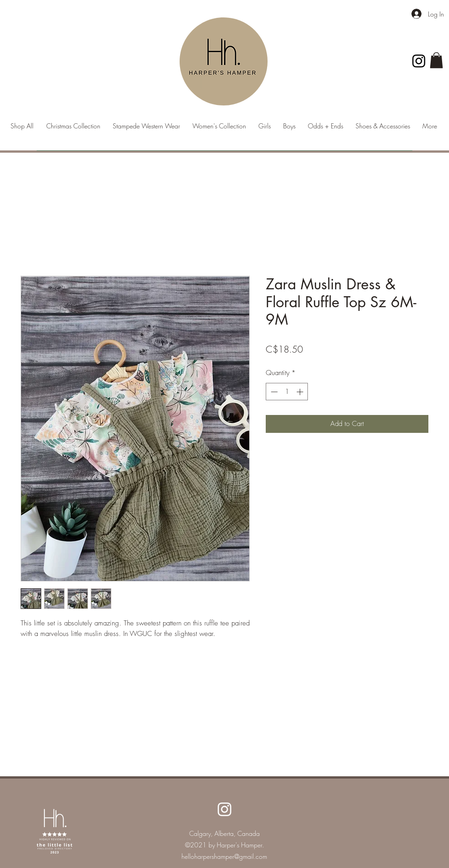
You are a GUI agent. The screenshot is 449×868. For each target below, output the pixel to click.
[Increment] (301, 392)
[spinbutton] (287, 392)
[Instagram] (419, 61)
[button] (436, 60)
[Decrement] (273, 392)
